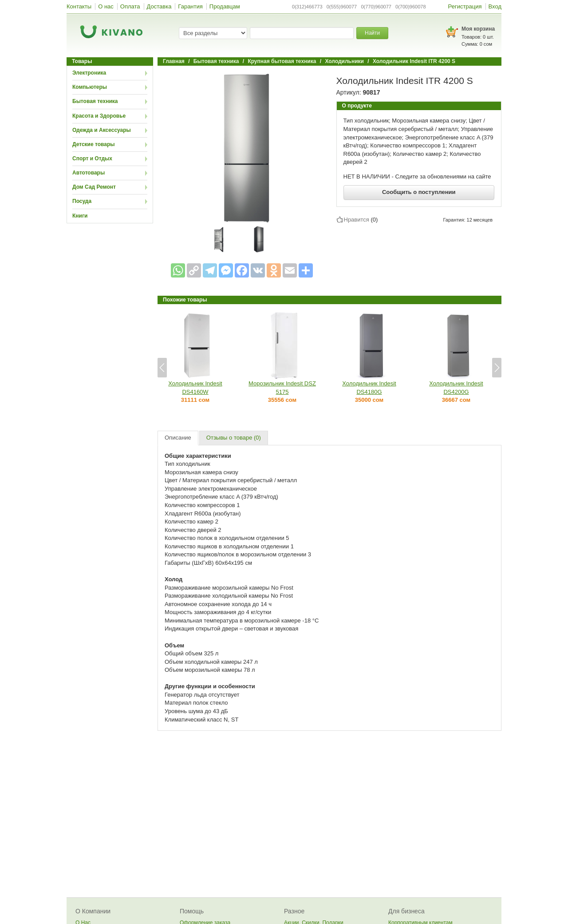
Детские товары (94, 144)
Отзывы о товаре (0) (234, 438)
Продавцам (225, 6)
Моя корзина (478, 29)
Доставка (159, 6)
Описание (178, 438)
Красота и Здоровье (99, 116)
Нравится (357, 219)
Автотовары (89, 173)
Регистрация (465, 6)
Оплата (130, 6)
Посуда (82, 201)
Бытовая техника (95, 101)
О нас (106, 6)
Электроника (89, 73)
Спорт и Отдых (92, 159)
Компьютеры (90, 87)
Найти (372, 33)
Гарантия (190, 6)
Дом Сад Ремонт (94, 187)
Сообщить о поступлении (419, 192)
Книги (80, 216)
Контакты (79, 6)
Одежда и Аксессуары (102, 130)
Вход (495, 6)
